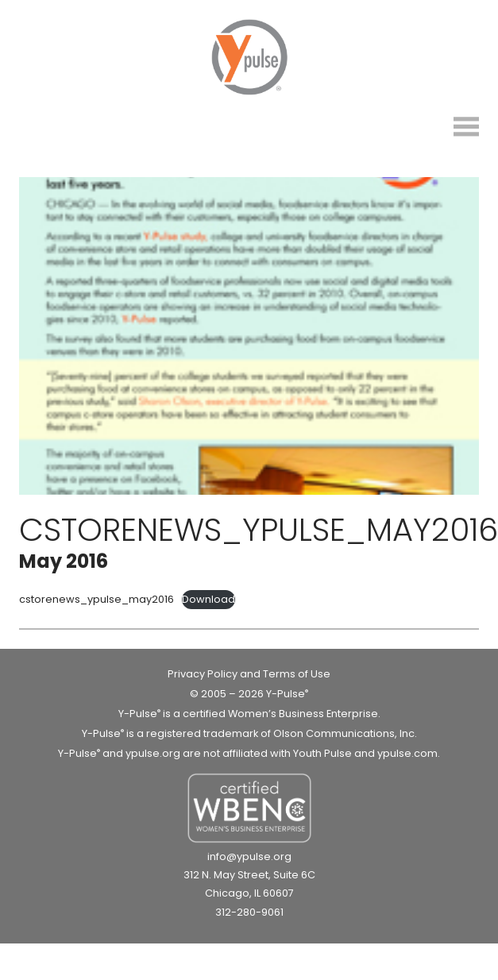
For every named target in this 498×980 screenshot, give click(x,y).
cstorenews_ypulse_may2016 (97, 599)
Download (208, 599)
